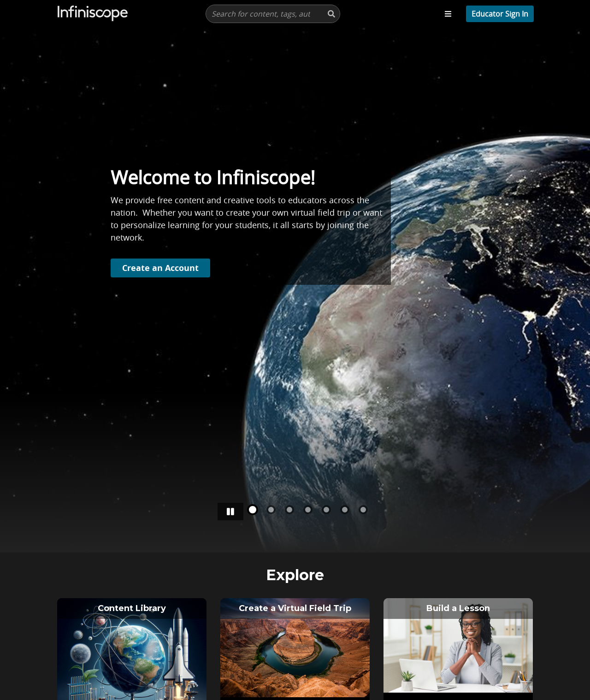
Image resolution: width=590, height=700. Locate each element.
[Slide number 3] (308, 510)
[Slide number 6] (363, 510)
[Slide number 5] (345, 510)
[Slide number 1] (271, 510)
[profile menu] (500, 14)
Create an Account (160, 266)
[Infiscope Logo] (93, 14)
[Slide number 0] (253, 510)
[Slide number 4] (326, 510)
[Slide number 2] (289, 510)
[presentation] (273, 14)
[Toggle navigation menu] (448, 14)
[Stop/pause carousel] (230, 512)
